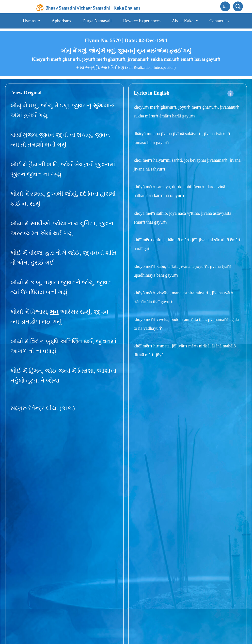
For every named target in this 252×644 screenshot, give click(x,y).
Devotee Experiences (142, 21)
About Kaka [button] (183, 21)
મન (54, 312)
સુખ (98, 105)
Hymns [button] (30, 21)
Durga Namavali (97, 21)
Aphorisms (61, 21)
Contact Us (219, 21)
